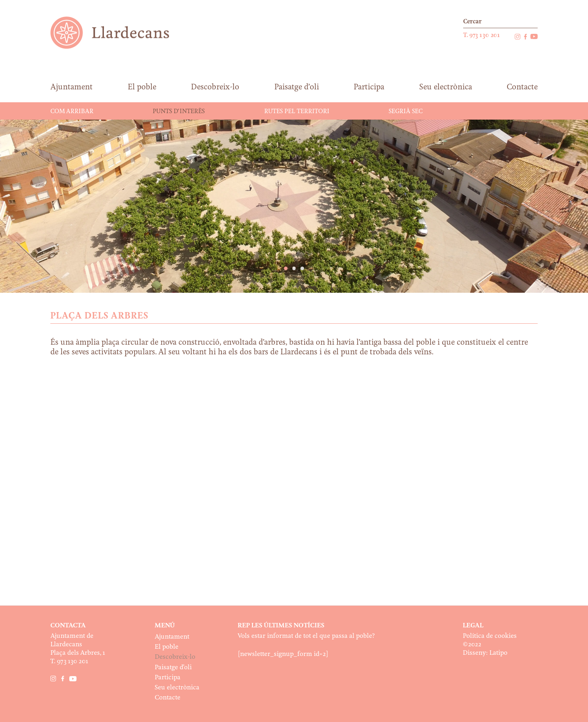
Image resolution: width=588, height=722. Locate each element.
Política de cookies (490, 636)
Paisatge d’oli (173, 667)
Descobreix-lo (175, 657)
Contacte (168, 698)
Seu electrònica (177, 688)
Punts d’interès (179, 112)
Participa (168, 678)
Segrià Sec (406, 112)
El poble (167, 647)
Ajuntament (172, 637)
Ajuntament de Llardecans (117, 32)
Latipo (498, 653)
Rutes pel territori (297, 112)
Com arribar (72, 112)
